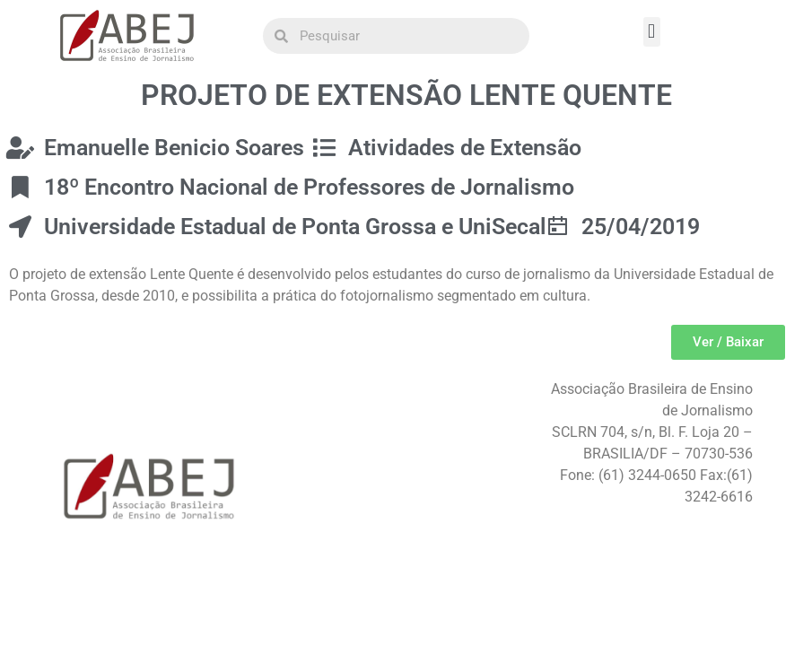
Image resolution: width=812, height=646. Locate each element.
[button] (652, 32)
